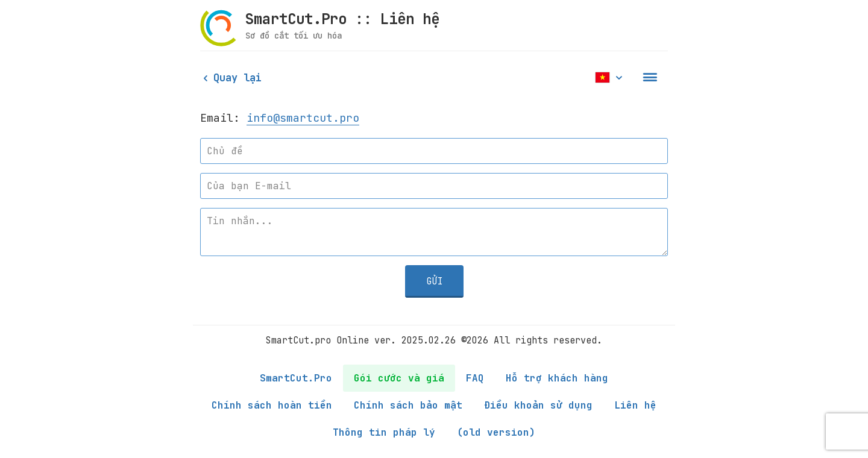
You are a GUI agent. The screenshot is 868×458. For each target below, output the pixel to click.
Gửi (434, 281)
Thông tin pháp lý (384, 432)
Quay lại (231, 78)
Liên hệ (635, 405)
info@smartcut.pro (303, 118)
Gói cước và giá (399, 378)
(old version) (496, 432)
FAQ (475, 378)
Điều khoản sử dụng (538, 405)
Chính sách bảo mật (408, 405)
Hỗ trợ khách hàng (557, 378)
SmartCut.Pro (296, 378)
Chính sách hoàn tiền (272, 405)
